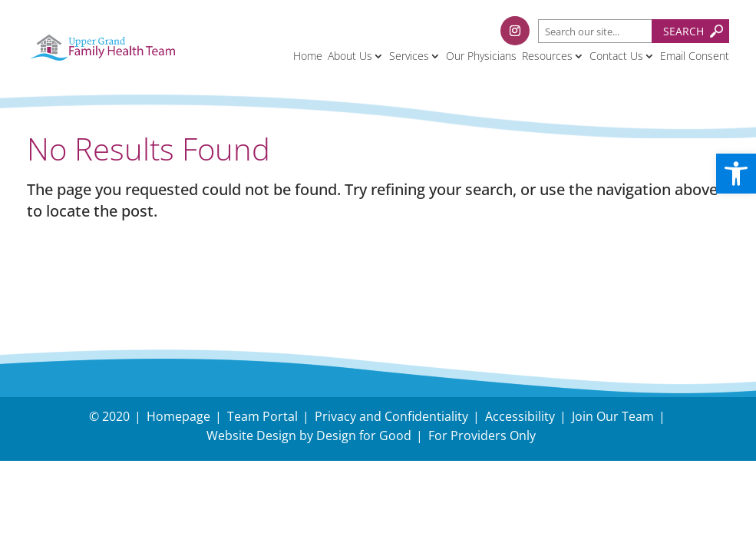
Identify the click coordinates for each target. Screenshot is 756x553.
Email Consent (695, 56)
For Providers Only (482, 435)
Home (308, 56)
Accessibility (520, 416)
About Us (350, 56)
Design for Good (364, 435)
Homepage (178, 416)
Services (409, 56)
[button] (736, 174)
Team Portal (262, 416)
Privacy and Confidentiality (391, 416)
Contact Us (616, 56)
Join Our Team (613, 416)
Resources (547, 56)
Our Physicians (481, 56)
